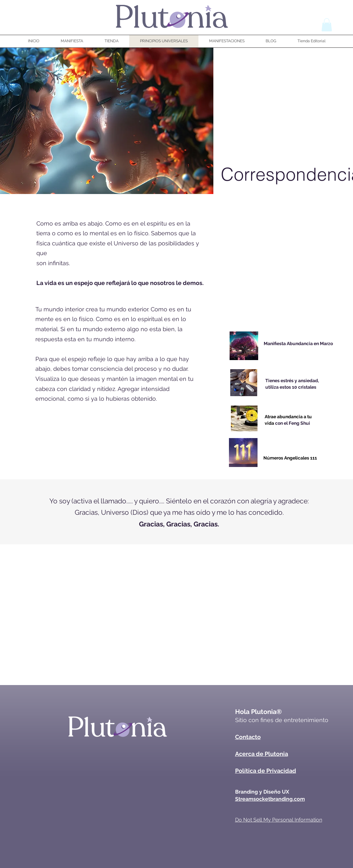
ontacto (250, 737)
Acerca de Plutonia (262, 754)
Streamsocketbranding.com (270, 799)
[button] (327, 25)
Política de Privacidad (266, 771)
